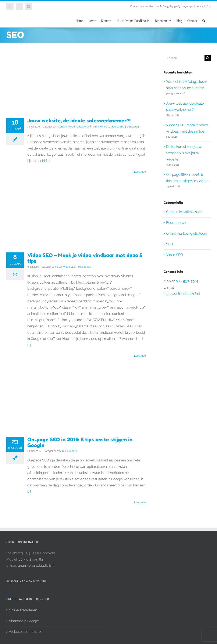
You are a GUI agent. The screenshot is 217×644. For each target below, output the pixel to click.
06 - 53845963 (187, 281)
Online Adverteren (23, 610)
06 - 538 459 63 (31, 559)
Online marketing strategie (102, 127)
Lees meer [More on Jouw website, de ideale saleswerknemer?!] (140, 172)
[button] (204, 20)
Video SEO (69, 267)
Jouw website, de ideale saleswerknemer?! (79, 121)
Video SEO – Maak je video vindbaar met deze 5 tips (85, 258)
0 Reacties (133, 127)
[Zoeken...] (184, 58)
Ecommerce (176, 223)
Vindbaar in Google (24, 621)
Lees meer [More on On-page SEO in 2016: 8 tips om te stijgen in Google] (140, 503)
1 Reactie (72, 451)
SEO (122, 127)
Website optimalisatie (26, 632)
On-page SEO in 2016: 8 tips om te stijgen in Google (80, 442)
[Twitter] (15, 592)
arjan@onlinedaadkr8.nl (197, 6)
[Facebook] (8, 592)
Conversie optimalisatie (72, 127)
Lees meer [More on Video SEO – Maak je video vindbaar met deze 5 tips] (140, 356)
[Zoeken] (208, 58)
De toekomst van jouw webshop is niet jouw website (184, 153)
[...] (48, 161)
